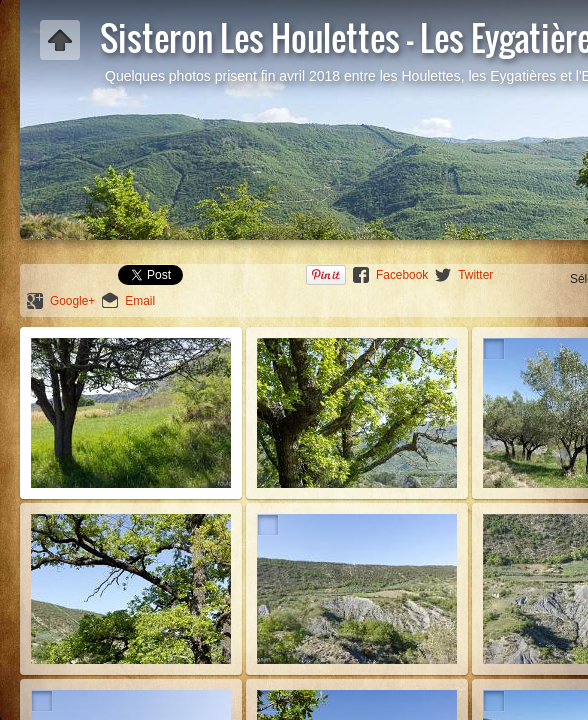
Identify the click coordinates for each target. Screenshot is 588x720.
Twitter (475, 275)
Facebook (402, 275)
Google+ (72, 301)
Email (140, 301)
